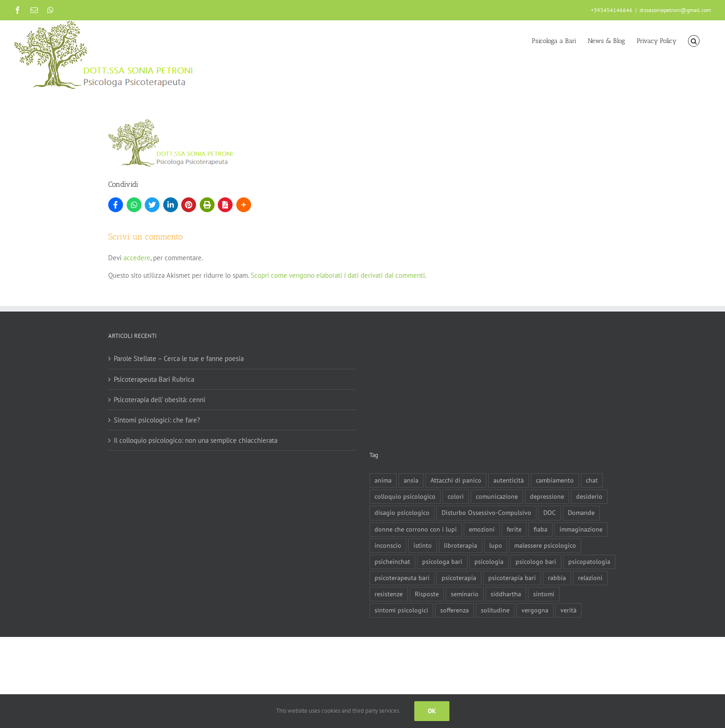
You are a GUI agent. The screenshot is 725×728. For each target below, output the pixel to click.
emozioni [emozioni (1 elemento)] (482, 529)
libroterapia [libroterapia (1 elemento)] (461, 545)
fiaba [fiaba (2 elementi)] (541, 529)
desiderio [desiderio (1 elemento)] (589, 496)
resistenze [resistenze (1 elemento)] (389, 594)
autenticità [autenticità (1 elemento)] (509, 480)
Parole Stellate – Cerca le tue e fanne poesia (179, 358)
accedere (137, 258)
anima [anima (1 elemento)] (383, 480)
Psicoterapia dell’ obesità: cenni (160, 400)
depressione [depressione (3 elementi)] (547, 496)
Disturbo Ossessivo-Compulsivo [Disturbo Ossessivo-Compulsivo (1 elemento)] (486, 513)
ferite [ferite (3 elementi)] (514, 529)
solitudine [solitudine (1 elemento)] (495, 610)
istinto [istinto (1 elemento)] (423, 545)
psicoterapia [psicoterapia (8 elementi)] (459, 578)
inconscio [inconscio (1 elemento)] (388, 545)
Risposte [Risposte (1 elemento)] (427, 594)
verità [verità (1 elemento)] (568, 610)
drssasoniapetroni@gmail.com (675, 10)
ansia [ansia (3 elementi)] (411, 480)
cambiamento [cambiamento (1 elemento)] (555, 480)
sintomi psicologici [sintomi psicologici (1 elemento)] (401, 610)
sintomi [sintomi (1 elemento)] (544, 594)
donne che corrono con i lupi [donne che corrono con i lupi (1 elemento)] (416, 529)
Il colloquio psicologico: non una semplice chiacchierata (196, 440)
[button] (694, 40)
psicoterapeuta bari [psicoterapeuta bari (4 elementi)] (402, 578)
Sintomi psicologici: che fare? (157, 420)
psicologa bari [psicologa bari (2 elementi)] (442, 562)
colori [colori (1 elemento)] (456, 496)
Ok (432, 711)
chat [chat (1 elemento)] (592, 480)
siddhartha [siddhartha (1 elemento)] (506, 594)
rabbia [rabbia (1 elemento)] (557, 578)
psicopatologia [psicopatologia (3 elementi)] (589, 562)
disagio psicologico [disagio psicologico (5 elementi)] (402, 513)
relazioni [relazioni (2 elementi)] (590, 578)
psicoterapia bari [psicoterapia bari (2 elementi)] (512, 578)
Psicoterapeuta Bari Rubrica (154, 379)
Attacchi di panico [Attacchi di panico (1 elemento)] (456, 480)
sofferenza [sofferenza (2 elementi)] (455, 610)
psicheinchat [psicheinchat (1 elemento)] (392, 562)
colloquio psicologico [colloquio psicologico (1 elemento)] (405, 496)
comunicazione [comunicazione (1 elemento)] (497, 496)
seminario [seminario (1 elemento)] (465, 594)
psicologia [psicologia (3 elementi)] (489, 562)
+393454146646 (612, 10)
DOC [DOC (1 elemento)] (550, 513)
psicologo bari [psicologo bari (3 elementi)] (536, 562)
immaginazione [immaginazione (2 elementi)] (581, 529)
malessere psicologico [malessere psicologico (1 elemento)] (545, 545)
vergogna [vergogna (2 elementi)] (535, 610)
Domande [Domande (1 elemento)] (581, 513)
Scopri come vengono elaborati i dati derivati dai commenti (338, 275)
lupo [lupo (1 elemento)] (496, 545)
